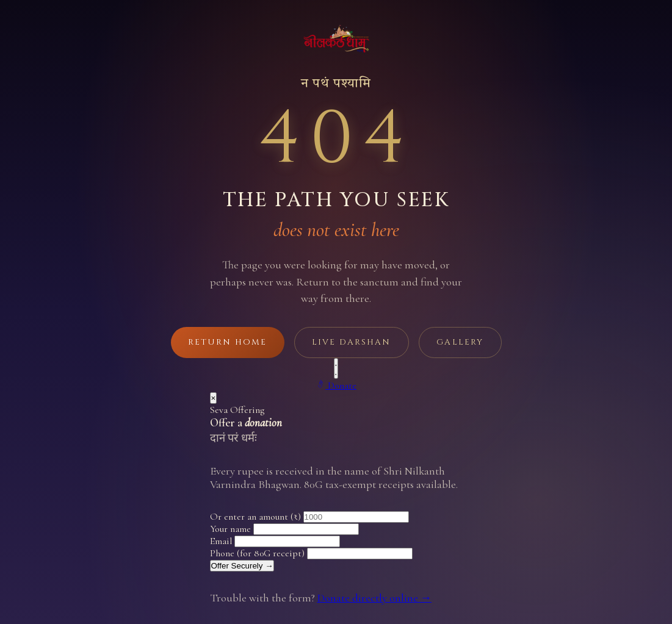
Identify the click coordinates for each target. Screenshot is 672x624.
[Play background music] (336, 368)
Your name (230, 529)
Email (221, 541)
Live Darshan (351, 342)
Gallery (460, 342)
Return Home (227, 342)
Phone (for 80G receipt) (257, 553)
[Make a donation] (336, 385)
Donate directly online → (374, 598)
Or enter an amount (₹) (255, 517)
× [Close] (214, 398)
